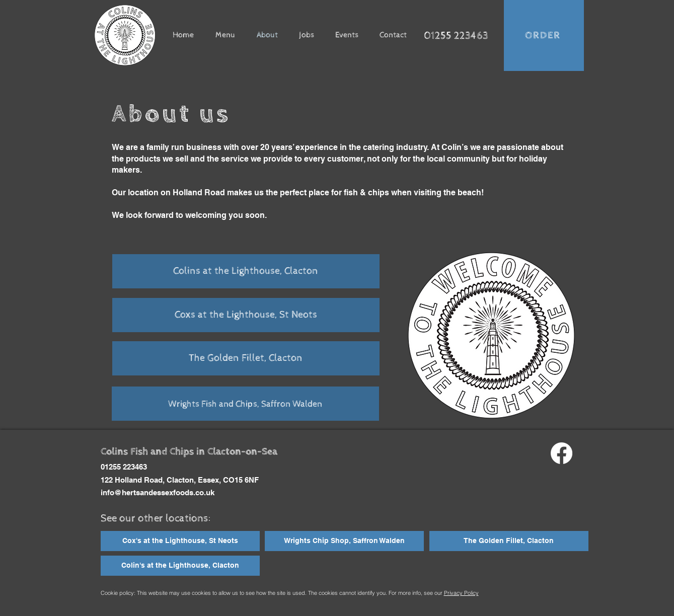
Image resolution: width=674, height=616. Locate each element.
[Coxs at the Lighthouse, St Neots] (246, 315)
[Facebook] (561, 453)
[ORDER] (544, 35)
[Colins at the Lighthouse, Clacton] (246, 271)
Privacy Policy (461, 593)
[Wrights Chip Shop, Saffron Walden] (344, 541)
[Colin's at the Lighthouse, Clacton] (180, 566)
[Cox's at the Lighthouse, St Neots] (180, 541)
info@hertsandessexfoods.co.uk (158, 492)
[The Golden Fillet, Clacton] (246, 358)
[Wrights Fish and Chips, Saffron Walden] (245, 404)
